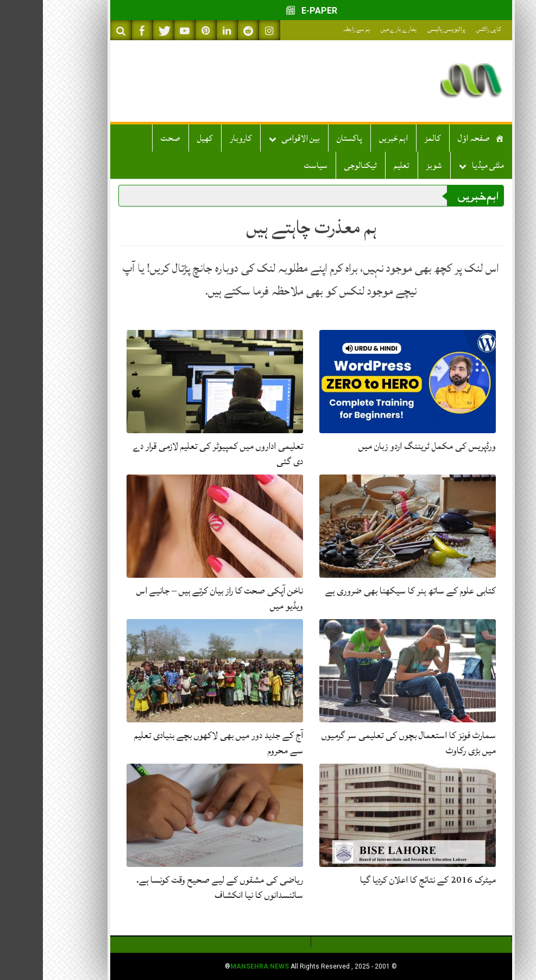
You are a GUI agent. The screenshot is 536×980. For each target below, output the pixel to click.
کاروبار (198, 138)
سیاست (273, 165)
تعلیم (359, 165)
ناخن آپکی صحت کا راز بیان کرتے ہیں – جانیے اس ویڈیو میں (177, 598)
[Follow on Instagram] (226, 30)
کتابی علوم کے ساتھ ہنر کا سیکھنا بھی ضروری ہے (368, 591)
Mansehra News (217, 966)
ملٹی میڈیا (445, 165)
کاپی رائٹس (446, 29)
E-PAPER (268, 11)
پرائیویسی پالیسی (403, 29)
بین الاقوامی (258, 138)
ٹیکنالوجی (318, 165)
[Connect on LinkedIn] (184, 30)
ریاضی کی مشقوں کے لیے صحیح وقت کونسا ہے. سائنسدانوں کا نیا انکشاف (177, 887)
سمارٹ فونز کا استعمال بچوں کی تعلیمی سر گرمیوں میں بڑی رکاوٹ (366, 743)
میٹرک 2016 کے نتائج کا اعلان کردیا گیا (385, 880)
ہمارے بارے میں (356, 29)
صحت (128, 138)
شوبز (391, 165)
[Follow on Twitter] (121, 30)
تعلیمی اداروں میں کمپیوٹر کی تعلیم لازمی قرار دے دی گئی (175, 454)
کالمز (390, 138)
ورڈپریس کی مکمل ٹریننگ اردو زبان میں (384, 446)
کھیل (162, 138)
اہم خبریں (351, 138)
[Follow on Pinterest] (163, 30)
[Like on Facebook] (99, 30)
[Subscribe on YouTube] (142, 30)
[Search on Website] (78, 30)
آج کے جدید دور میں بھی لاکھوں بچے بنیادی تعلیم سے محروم (176, 743)
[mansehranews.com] (428, 81)
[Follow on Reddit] (205, 30)
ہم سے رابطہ (314, 29)
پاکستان (307, 138)
